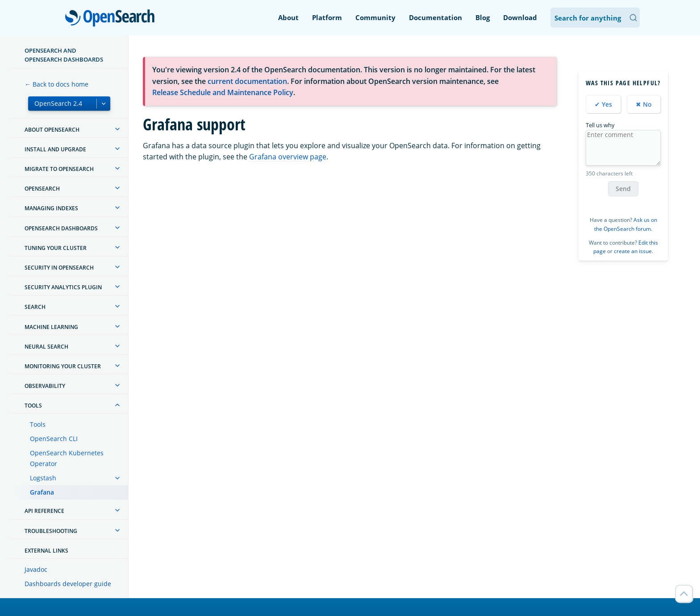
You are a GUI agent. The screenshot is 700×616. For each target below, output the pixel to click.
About (288, 17)
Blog (483, 17)
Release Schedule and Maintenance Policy (223, 92)
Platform (327, 17)
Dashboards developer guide (68, 584)
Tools (38, 424)
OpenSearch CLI (54, 439)
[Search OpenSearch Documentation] (595, 18)
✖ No (644, 104)
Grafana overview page (288, 157)
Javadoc (36, 569)
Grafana (42, 492)
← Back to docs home (56, 84)
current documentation (247, 81)
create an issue (633, 251)
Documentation (435, 17)
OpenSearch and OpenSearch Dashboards (64, 55)
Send (623, 189)
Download (520, 17)
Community (375, 17)
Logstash (43, 478)
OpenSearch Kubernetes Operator (67, 458)
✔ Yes (603, 104)
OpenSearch (112, 19)
